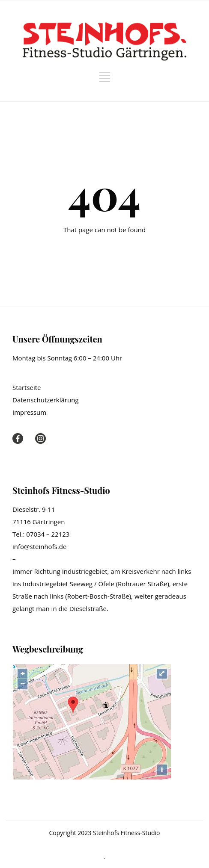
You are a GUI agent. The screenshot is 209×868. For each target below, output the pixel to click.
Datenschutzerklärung (46, 400)
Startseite (27, 387)
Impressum (29, 412)
